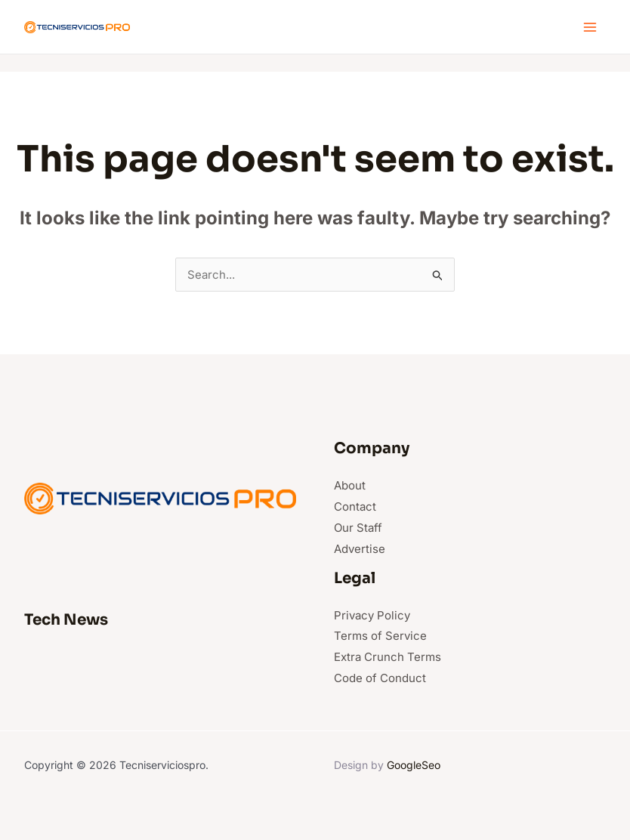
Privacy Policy (372, 615)
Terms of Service (380, 636)
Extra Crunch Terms (388, 657)
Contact (355, 506)
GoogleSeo (414, 765)
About (350, 485)
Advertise (360, 549)
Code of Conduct (380, 678)
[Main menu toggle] (590, 27)
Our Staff (358, 528)
